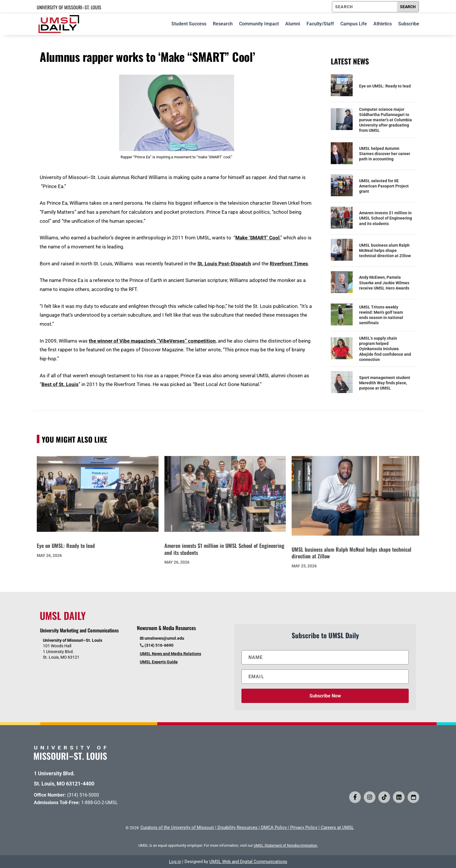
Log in (175, 862)
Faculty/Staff (320, 24)
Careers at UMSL (337, 827)
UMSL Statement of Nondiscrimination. (286, 845)
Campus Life (354, 24)
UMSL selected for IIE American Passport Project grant (384, 186)
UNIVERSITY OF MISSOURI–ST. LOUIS (69, 7)
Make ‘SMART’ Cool (257, 238)
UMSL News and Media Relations (170, 654)
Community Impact (259, 24)
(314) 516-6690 (159, 645)
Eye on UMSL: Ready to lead (385, 86)
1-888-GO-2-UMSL (100, 803)
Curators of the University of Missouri (177, 827)
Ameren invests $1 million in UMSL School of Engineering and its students (385, 218)
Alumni (293, 24)
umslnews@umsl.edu (164, 638)
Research (223, 24)
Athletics (383, 24)
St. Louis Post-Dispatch (224, 264)
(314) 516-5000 (83, 795)
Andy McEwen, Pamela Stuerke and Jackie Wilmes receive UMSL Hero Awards (384, 283)
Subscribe (409, 24)
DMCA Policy (274, 827)
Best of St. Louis (60, 384)
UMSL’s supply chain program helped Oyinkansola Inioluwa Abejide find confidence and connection (385, 349)
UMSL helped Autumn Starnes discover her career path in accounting (385, 154)
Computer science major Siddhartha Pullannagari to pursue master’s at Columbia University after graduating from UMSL (385, 120)
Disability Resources (237, 827)
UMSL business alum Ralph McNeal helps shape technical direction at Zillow (385, 250)
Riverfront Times (289, 264)
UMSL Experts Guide (159, 662)
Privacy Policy (304, 827)
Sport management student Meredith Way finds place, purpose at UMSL (385, 383)
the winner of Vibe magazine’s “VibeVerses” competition (152, 341)
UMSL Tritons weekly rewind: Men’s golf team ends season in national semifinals (381, 315)
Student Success (189, 24)
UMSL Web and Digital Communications (248, 862)
